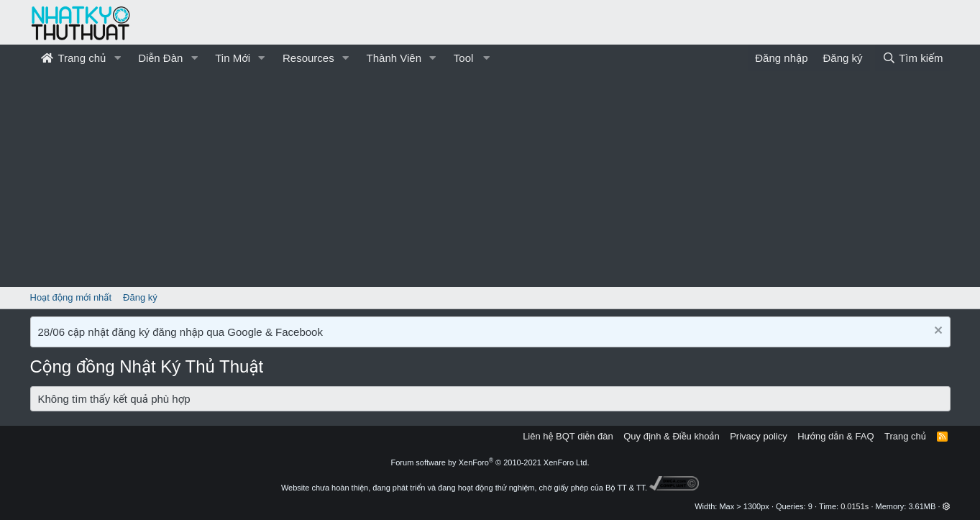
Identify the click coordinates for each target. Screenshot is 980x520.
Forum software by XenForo (490, 462)
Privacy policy (758, 436)
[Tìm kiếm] (912, 58)
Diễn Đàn (160, 58)
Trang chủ (74, 58)
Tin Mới (233, 58)
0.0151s (855, 506)
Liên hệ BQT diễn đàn (568, 436)
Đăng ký (140, 297)
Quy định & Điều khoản (671, 436)
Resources (308, 58)
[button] (117, 58)
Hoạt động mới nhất (71, 297)
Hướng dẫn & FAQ (835, 436)
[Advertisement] (490, 179)
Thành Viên (394, 58)
